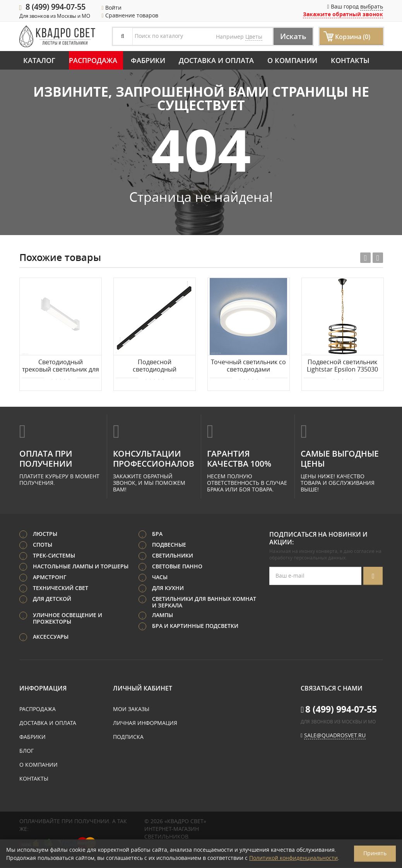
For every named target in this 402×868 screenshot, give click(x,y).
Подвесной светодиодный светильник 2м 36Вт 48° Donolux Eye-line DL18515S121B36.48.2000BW (155, 366)
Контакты (350, 60)
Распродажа (93, 60)
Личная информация (145, 723)
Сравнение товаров (130, 15)
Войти (112, 8)
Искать (291, 36)
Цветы (254, 37)
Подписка (128, 737)
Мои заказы (131, 709)
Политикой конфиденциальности (293, 858)
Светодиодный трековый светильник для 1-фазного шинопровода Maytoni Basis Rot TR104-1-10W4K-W (61, 366)
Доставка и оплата (216, 60)
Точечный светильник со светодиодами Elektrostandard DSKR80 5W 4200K (248, 366)
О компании (292, 60)
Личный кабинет (143, 689)
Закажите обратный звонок (343, 14)
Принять (375, 853)
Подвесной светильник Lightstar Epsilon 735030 (342, 366)
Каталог (39, 60)
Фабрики (148, 60)
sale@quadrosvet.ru (335, 736)
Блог (27, 751)
